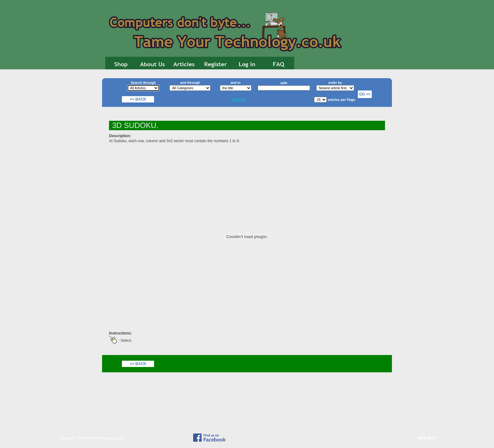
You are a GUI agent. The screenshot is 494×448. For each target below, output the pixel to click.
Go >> (365, 94)
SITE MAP (426, 438)
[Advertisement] (423, 173)
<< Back (138, 99)
